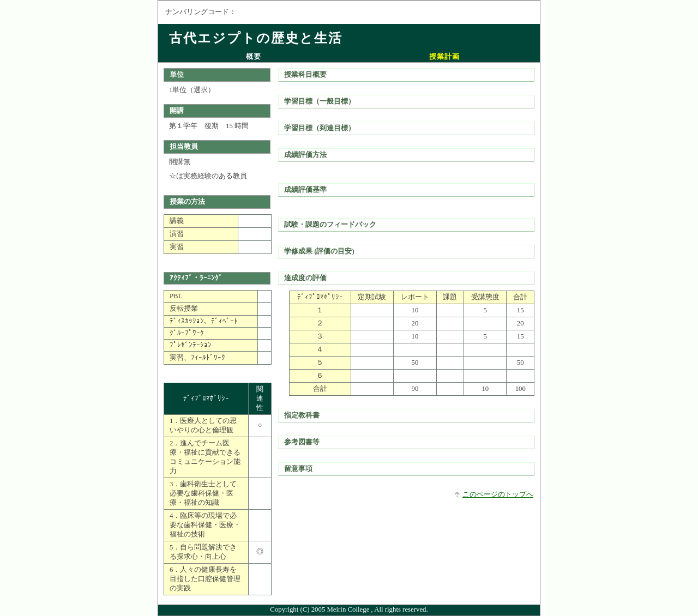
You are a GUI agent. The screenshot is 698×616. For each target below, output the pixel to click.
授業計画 (444, 56)
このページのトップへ (498, 494)
